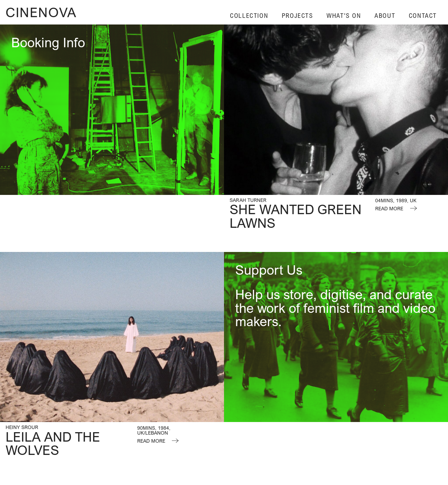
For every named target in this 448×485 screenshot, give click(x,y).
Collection (249, 16)
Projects (297, 16)
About (385, 16)
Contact (423, 16)
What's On (344, 16)
